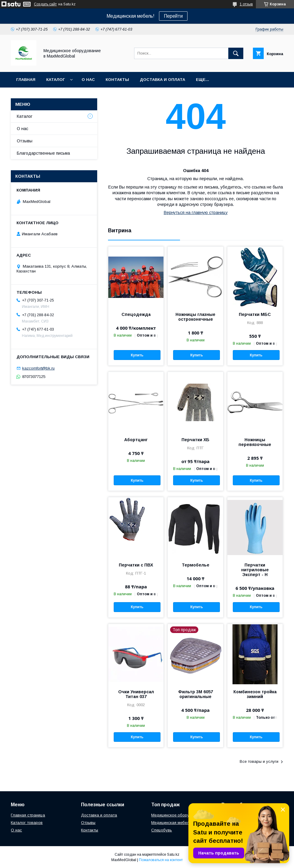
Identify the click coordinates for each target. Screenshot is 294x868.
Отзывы (25, 141)
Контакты (117, 80)
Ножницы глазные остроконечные (195, 317)
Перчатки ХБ (195, 440)
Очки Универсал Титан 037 (136, 694)
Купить (137, 355)
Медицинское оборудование (178, 815)
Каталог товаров (27, 823)
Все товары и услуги (259, 761)
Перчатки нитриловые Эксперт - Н (255, 570)
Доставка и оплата (162, 80)
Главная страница (28, 815)
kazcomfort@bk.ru (38, 368)
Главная (26, 80)
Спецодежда (136, 314)
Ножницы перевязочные (255, 442)
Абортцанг (136, 440)
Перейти (173, 16)
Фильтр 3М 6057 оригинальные (196, 694)
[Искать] (236, 53)
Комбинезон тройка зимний (255, 694)
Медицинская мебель (171, 823)
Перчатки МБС (255, 314)
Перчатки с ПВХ (136, 565)
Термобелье (196, 565)
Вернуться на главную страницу (196, 213)
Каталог (55, 80)
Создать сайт (45, 4)
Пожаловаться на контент (161, 860)
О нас (88, 80)
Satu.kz (173, 855)
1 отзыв (246, 4)
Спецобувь (162, 830)
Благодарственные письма (43, 153)
